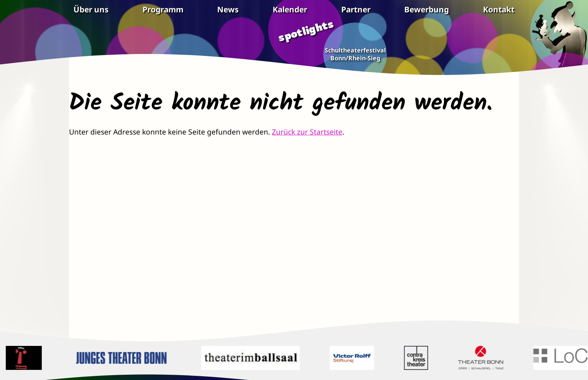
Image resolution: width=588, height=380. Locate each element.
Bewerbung (427, 10)
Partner (356, 10)
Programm (163, 10)
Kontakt (499, 10)
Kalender (290, 10)
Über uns (91, 10)
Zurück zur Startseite (307, 132)
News (228, 10)
